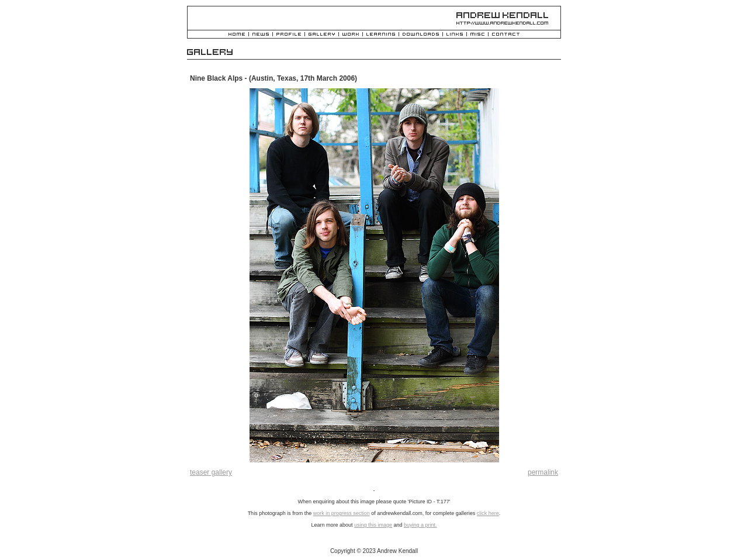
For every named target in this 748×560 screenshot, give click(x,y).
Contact (506, 35)
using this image (373, 525)
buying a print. (420, 525)
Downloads (421, 35)
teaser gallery (211, 472)
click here (488, 513)
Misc (477, 35)
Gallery (322, 35)
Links (455, 35)
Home (237, 35)
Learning (381, 35)
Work (351, 35)
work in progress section (342, 513)
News (261, 35)
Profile (289, 35)
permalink (543, 472)
